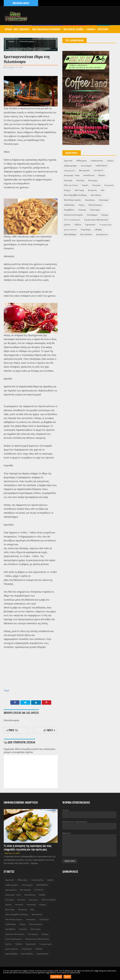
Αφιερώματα (70, 171)
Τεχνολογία (90, 225)
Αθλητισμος (82, 161)
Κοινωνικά (109, 185)
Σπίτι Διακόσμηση (72, 220)
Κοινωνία (96, 185)
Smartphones (102, 234)
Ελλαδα (91, 29)
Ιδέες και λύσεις (71, 185)
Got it (67, 977)
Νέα (103, 190)
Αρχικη (8, 29)
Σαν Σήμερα (92, 215)
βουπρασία (85, 171)
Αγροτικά (103, 29)
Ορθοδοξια (69, 205)
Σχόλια (67, 225)
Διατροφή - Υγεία (72, 175)
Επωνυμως (93, 180)
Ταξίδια (78, 225)
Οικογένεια (90, 200)
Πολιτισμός (95, 210)
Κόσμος (67, 190)
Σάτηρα (105, 215)
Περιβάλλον (69, 210)
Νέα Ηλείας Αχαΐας (72, 200)
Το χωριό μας (105, 225)
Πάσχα (81, 205)
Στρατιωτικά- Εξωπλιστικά (96, 220)
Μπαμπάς (92, 190)
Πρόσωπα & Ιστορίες (73, 215)
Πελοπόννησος (27, 41)
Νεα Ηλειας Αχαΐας (74, 29)
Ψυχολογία (86, 230)
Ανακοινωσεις (97, 161)
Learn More (56, 977)
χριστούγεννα (70, 230)
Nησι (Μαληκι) (22, 29)
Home (12, 41)
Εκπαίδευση (89, 175)
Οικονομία (104, 200)
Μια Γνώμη (79, 190)
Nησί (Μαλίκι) (86, 234)
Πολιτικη (82, 210)
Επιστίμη (80, 180)
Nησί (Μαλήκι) (70, 234)
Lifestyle (98, 230)
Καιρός (85, 185)
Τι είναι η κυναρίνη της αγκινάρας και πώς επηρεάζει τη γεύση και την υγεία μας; (28, 848)
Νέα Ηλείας (96, 195)
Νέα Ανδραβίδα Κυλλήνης (75, 195)
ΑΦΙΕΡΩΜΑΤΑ (102, 166)
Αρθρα (110, 161)
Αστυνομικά (86, 166)
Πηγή (6, 690)
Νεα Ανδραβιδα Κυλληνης (47, 29)
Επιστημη (68, 180)
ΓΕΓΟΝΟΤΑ (99, 171)
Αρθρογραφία (70, 166)
